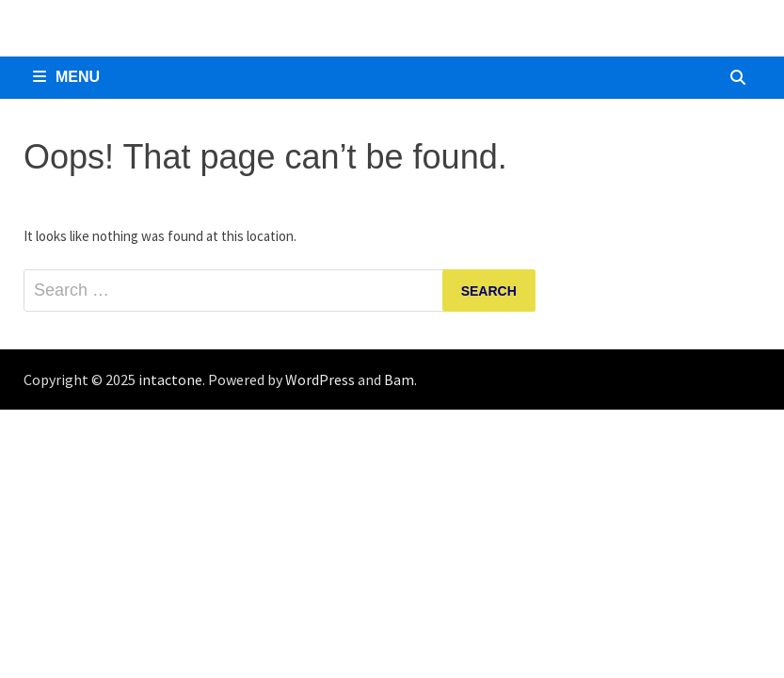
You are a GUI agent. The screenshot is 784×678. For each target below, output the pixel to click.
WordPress (320, 379)
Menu (66, 77)
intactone (170, 379)
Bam (399, 379)
